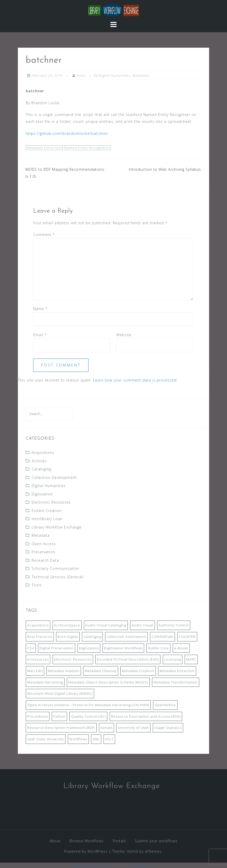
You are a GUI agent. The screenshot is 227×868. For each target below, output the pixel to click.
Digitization (42, 494)
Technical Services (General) (58, 577)
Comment (44, 235)
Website (124, 335)
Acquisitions (43, 452)
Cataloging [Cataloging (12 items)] (92, 637)
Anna (81, 75)
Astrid (133, 851)
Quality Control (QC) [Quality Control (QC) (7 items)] (88, 716)
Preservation (43, 552)
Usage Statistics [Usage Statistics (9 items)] (168, 728)
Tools (37, 585)
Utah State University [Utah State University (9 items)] (46, 739)
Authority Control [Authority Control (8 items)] (174, 625)
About (55, 841)
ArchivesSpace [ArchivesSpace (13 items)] (67, 625)
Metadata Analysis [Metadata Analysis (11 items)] (64, 671)
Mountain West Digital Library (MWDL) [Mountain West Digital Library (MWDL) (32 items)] (60, 693)
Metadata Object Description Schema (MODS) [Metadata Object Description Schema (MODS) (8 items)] (108, 682)
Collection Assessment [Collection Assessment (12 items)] (126, 637)
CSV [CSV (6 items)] (31, 648)
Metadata (141, 75)
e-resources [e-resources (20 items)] (38, 659)
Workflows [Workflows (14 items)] (78, 739)
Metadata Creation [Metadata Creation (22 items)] (138, 671)
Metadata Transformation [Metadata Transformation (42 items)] (176, 682)
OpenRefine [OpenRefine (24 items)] (165, 705)
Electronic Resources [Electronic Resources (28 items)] (73, 659)
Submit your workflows (156, 841)
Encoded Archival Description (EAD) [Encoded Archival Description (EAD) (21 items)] (128, 659)
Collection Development (54, 477)
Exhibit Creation (47, 511)
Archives (39, 461)
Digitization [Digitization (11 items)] (89, 648)
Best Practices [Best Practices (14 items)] (40, 637)
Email (40, 335)
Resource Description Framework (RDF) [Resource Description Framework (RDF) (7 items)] (61, 728)
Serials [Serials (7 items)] (106, 728)
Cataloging (41, 469)
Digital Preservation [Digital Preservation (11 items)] (57, 648)
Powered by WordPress (86, 851)
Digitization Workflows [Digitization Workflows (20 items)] (123, 648)
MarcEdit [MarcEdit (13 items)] (35, 671)
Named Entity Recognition (87, 148)
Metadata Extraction (44, 148)
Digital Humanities (115, 75)
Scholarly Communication (55, 568)
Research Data (45, 560)
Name (40, 309)
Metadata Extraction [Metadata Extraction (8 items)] (177, 671)
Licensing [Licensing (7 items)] (173, 659)
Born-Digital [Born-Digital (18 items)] (68, 637)
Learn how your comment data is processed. (135, 380)
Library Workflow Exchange (57, 527)
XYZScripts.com (142, 865)
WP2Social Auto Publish (92, 865)
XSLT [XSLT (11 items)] (109, 739)
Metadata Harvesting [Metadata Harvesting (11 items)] (45, 682)
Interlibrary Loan (47, 519)
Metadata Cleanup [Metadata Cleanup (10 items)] (101, 671)
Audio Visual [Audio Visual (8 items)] (142, 625)
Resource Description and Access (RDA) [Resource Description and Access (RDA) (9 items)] (146, 716)
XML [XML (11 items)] (96, 739)
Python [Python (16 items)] (59, 716)
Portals (119, 841)
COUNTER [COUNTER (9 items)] (187, 637)
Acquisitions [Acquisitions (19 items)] (38, 625)
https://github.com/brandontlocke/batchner (67, 133)
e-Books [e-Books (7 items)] (181, 648)
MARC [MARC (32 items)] (191, 659)
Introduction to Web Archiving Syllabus (165, 169)
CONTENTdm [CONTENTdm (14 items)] (162, 637)
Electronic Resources (51, 502)
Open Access (44, 544)
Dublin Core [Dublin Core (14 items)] (158, 648)
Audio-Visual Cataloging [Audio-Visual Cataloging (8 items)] (106, 625)
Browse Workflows (87, 841)
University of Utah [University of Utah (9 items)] (133, 728)
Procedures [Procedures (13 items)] (38, 716)
